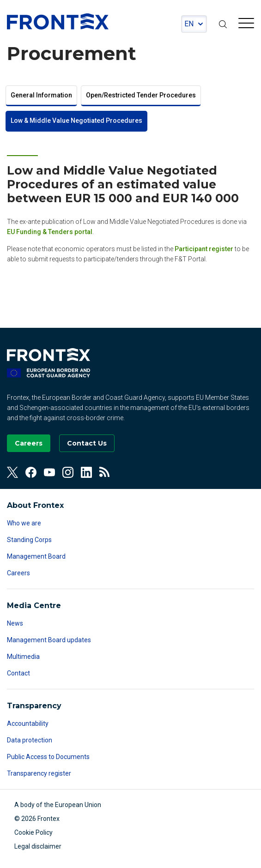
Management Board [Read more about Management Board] (36, 556)
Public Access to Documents (48, 757)
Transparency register (39, 773)
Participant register (204, 249)
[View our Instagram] (68, 472)
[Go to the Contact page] (87, 443)
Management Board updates (49, 640)
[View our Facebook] (31, 472)
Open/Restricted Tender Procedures (141, 95)
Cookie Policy (33, 832)
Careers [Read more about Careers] (18, 573)
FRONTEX (58, 21)
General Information (41, 95)
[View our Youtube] (49, 472)
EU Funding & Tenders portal (50, 232)
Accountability (28, 723)
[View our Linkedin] (86, 472)
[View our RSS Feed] (105, 472)
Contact (18, 673)
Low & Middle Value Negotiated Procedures (76, 121)
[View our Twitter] (12, 472)
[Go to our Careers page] (29, 443)
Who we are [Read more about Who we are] (24, 523)
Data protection (30, 740)
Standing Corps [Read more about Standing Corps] (29, 540)
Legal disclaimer (38, 846)
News (15, 623)
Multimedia (23, 657)
